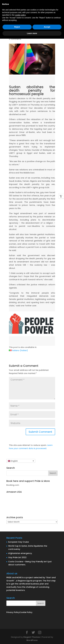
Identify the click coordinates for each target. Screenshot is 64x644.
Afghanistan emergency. (20, 553)
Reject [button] (17, 27)
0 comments (15, 39)
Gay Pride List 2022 (17, 557)
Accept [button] (47, 27)
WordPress (32, 640)
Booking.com (13, 485)
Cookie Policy (26, 612)
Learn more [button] (32, 33)
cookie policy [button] (20, 15)
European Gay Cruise (18, 542)
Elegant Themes (32, 637)
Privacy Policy (13, 612)
